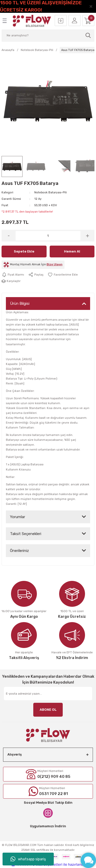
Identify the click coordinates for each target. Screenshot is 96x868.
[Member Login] (74, 21)
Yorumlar (18, 517)
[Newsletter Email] (48, 694)
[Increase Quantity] (87, 236)
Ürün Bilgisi (20, 304)
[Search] (48, 36)
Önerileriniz (19, 551)
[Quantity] (48, 236)
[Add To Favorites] (63, 275)
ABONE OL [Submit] (48, 710)
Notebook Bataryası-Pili (51, 192)
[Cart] (88, 21)
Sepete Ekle (24, 251)
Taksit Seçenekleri (26, 534)
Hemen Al (72, 251)
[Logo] (32, 21)
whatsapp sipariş (28, 859)
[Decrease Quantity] (9, 236)
